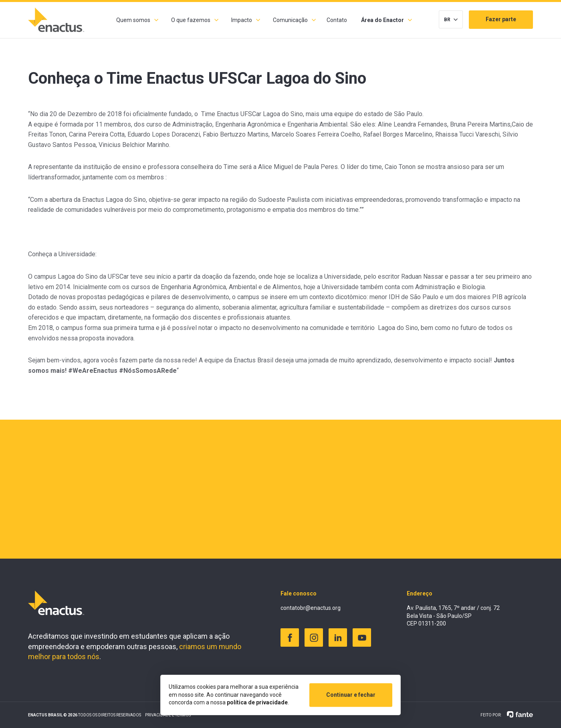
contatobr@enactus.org (311, 608)
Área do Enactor (382, 20)
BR (447, 20)
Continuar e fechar (351, 695)
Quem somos (133, 20)
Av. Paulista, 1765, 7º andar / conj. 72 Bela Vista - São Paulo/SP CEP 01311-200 (453, 616)
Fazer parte (501, 19)
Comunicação (290, 20)
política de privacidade (257, 702)
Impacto (242, 20)
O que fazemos (191, 20)
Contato (337, 20)
